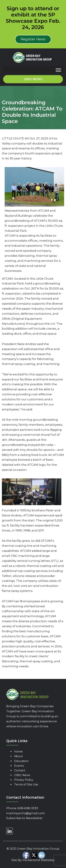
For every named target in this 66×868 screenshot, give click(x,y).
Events (19, 766)
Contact (20, 770)
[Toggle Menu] (58, 70)
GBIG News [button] (33, 79)
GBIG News (22, 775)
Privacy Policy (24, 780)
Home (18, 752)
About (19, 756)
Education (21, 761)
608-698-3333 (28, 808)
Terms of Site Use (26, 784)
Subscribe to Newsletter (24, 818)
